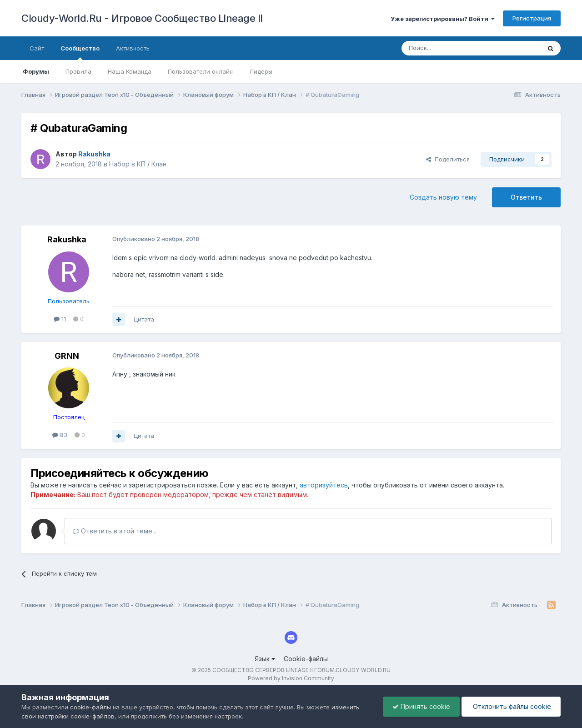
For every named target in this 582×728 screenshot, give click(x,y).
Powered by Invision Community (291, 678)
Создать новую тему (443, 197)
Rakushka (67, 239)
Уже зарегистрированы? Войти (443, 19)
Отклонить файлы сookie (511, 706)
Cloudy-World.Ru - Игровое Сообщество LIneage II (142, 18)
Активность (133, 48)
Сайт (37, 48)
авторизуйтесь (324, 485)
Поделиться (448, 159)
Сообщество (80, 52)
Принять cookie (421, 706)
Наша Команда (130, 71)
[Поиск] (450, 48)
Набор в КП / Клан (138, 164)
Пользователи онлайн (200, 71)
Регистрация (532, 18)
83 (60, 435)
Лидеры (261, 71)
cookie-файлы (90, 707)
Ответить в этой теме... (115, 531)
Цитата (144, 319)
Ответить (526, 197)
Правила (78, 71)
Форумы (36, 71)
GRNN (67, 356)
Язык (265, 659)
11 (60, 319)
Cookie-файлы (306, 659)
